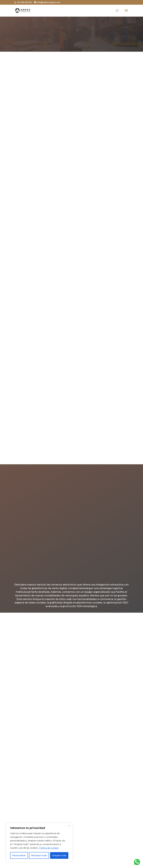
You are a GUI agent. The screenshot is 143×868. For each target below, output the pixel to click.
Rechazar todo (39, 855)
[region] (39, 842)
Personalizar (19, 855)
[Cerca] (69, 826)
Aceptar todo (59, 855)
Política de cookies (49, 848)
